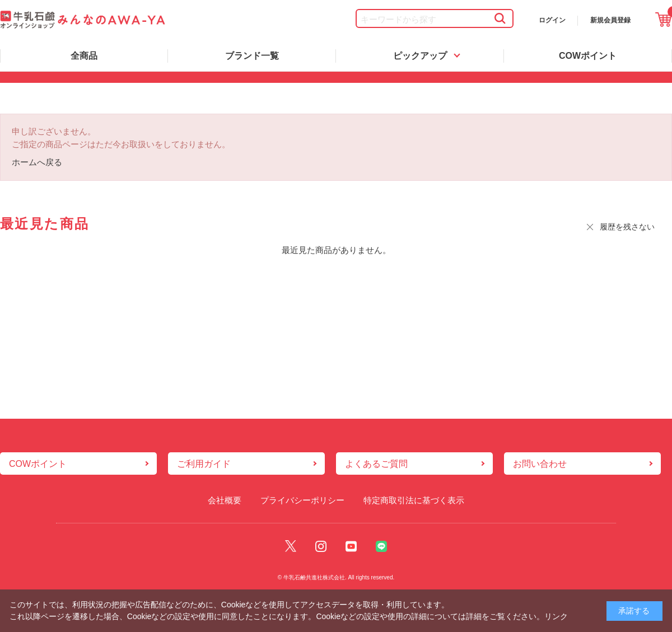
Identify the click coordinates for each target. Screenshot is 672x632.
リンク (556, 616)
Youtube (351, 547)
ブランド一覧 (252, 56)
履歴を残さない (627, 227)
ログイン (552, 20)
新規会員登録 (610, 20)
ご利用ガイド (204, 464)
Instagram (321, 547)
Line (381, 547)
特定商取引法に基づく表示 (414, 500)
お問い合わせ (540, 464)
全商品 (84, 56)
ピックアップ (420, 56)
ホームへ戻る (37, 162)
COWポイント (588, 56)
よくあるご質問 (376, 464)
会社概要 (225, 500)
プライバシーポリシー (302, 500)
